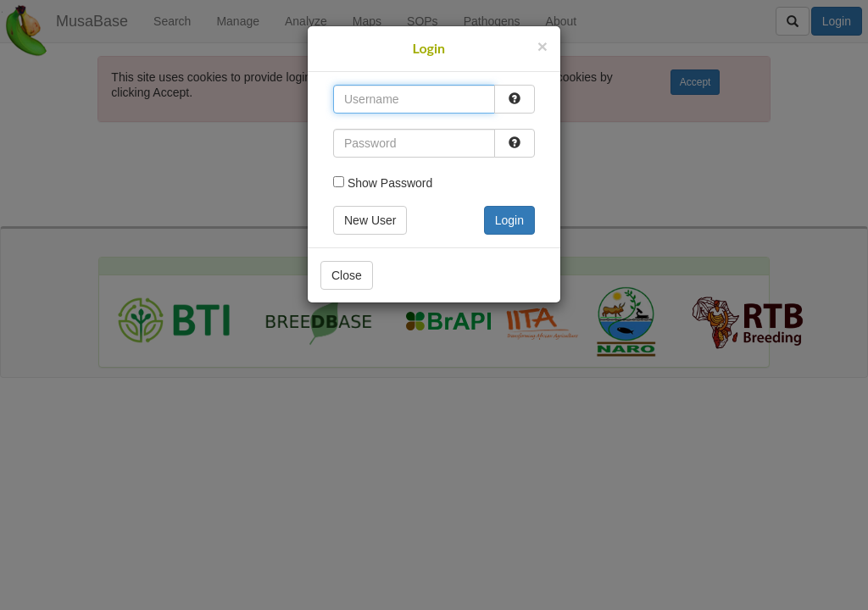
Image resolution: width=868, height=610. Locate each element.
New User (370, 220)
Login (509, 220)
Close (347, 275)
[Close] (542, 46)
